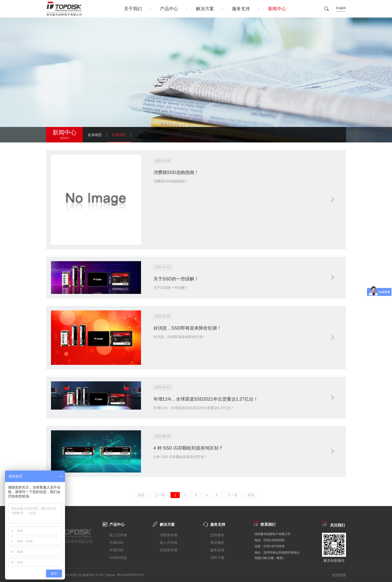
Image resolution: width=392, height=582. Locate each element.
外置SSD (117, 550)
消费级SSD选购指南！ (176, 172)
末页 (251, 495)
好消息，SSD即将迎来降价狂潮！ (187, 328)
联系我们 (268, 524)
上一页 (159, 495)
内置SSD (117, 543)
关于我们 (133, 9)
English (341, 8)
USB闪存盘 (118, 558)
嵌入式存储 (118, 535)
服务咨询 (217, 550)
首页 (141, 495)
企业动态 (95, 135)
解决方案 (205, 9)
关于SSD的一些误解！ (176, 279)
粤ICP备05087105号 (131, 575)
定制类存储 (168, 550)
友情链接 (339, 575)
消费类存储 (168, 535)
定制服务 (217, 535)
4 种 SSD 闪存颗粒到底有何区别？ (188, 448)
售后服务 (217, 543)
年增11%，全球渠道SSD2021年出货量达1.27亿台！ (206, 399)
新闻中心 (277, 9)
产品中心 (169, 9)
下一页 (232, 495)
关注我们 (337, 525)
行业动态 (119, 135)
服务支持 (241, 9)
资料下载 (217, 558)
